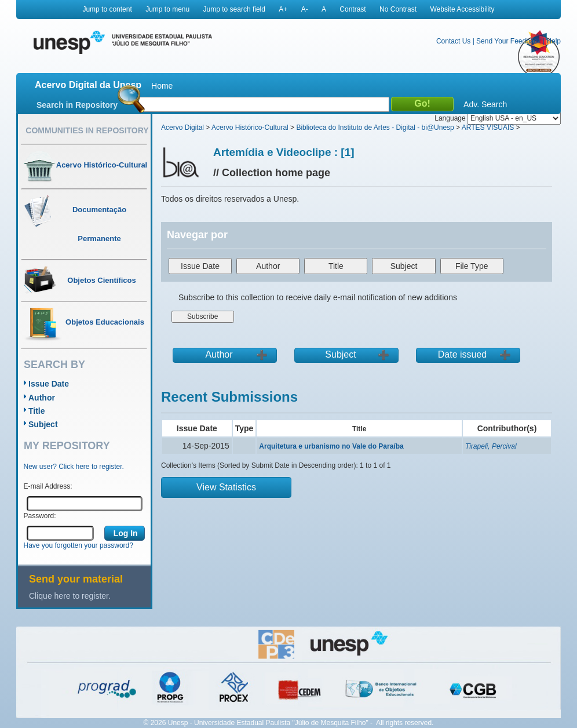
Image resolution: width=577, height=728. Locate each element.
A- (305, 9)
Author (42, 398)
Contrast (353, 9)
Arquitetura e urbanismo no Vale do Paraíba (331, 446)
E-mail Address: (48, 486)
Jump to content (107, 9)
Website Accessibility (462, 9)
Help (554, 41)
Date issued (463, 354)
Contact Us (453, 41)
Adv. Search (485, 104)
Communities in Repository (87, 130)
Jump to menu (167, 9)
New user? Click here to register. (74, 467)
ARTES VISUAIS (488, 128)
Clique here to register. (70, 596)
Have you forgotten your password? (78, 545)
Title (37, 411)
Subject (43, 424)
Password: (40, 516)
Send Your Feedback (508, 41)
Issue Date (49, 384)
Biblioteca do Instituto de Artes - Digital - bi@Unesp (375, 128)
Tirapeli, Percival (491, 446)
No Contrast (398, 9)
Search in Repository (77, 105)
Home (162, 86)
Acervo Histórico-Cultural (250, 128)
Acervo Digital (182, 128)
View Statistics (226, 487)
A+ (283, 9)
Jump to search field (234, 9)
